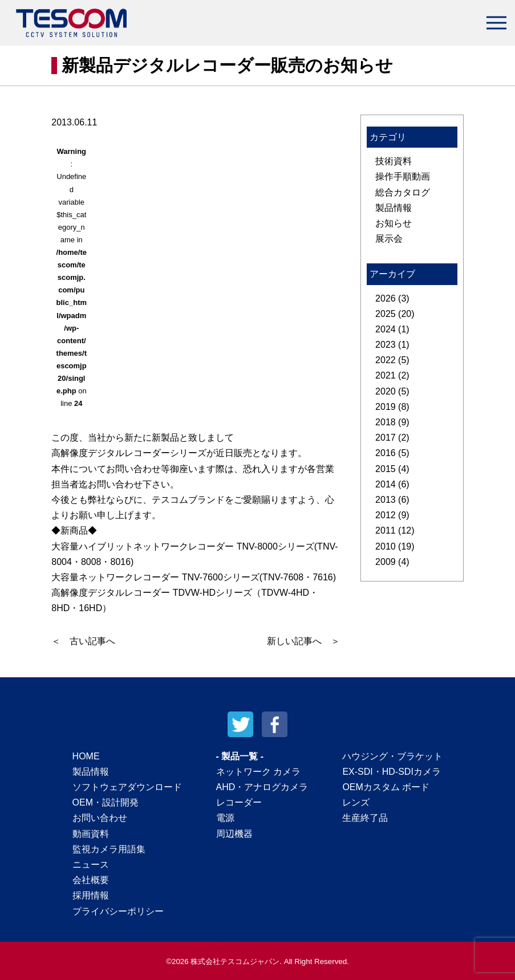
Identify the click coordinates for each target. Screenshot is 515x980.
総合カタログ (403, 192)
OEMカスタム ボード (386, 787)
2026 (386, 298)
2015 (386, 469)
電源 (225, 818)
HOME (86, 756)
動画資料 (91, 834)
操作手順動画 (403, 176)
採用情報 (91, 895)
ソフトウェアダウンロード (127, 787)
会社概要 (91, 880)
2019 (386, 407)
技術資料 (394, 161)
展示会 (389, 239)
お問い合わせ (100, 818)
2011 (386, 530)
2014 (386, 484)
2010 (386, 546)
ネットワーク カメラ (258, 772)
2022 (386, 360)
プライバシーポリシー (118, 911)
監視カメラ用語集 (109, 849)
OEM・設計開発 (106, 802)
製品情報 (394, 208)
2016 (386, 453)
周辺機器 (234, 834)
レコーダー (239, 802)
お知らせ (394, 223)
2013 (386, 500)
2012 (386, 515)
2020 (386, 391)
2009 (386, 562)
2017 (386, 438)
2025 (386, 314)
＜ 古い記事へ (83, 641)
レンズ (356, 802)
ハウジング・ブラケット (392, 756)
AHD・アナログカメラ (262, 787)
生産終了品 (365, 818)
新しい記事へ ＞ (303, 641)
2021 (386, 375)
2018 (386, 422)
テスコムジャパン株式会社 (71, 23)
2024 (386, 329)
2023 (386, 345)
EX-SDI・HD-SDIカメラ (391, 772)
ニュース (91, 865)
